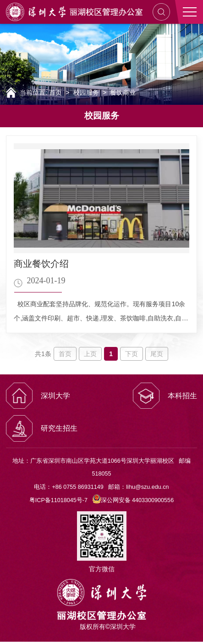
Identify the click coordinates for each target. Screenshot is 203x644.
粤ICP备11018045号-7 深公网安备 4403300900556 (101, 500)
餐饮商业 (123, 92)
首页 (55, 92)
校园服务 (86, 92)
